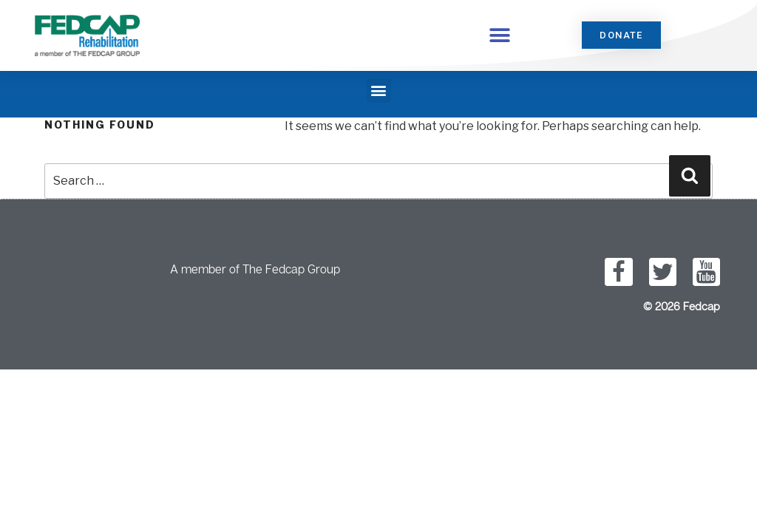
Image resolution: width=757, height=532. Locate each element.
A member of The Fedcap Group (255, 269)
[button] (500, 35)
